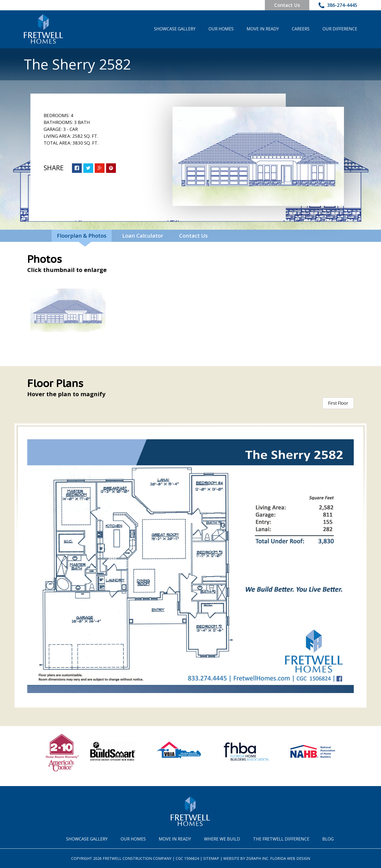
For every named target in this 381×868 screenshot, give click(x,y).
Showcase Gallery (175, 29)
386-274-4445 (338, 6)
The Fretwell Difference (281, 839)
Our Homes (221, 29)
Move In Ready (263, 29)
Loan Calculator (143, 236)
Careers (301, 29)
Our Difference (340, 29)
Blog (328, 839)
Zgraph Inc (257, 858)
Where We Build (222, 839)
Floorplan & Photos (82, 236)
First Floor (338, 403)
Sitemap (211, 858)
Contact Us (287, 5)
